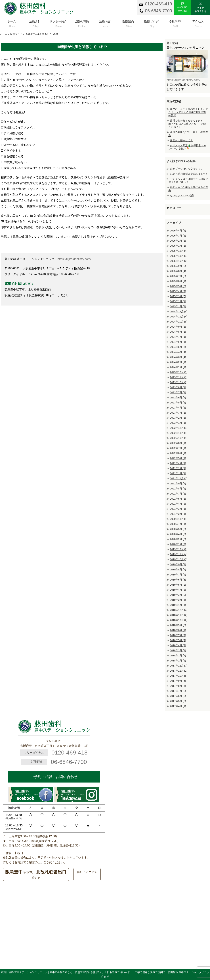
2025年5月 (178, 286)
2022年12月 (179, 428)
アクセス (198, 23)
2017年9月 (178, 681)
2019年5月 (178, 585)
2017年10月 (179, 676)
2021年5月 (178, 499)
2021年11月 (179, 478)
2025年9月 (178, 266)
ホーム (12, 23)
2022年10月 (179, 438)
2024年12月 (179, 311)
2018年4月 (178, 645)
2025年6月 (178, 281)
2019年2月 (178, 600)
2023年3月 (178, 413)
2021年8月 (178, 489)
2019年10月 (179, 559)
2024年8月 (178, 332)
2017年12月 (179, 666)
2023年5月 (178, 403)
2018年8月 (178, 630)
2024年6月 (178, 342)
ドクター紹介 (58, 23)
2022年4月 (178, 463)
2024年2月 (178, 362)
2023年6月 (178, 397)
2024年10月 (179, 322)
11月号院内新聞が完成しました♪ (189, 174)
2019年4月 (178, 590)
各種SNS (175, 23)
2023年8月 (178, 387)
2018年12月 (179, 610)
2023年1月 (178, 423)
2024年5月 (178, 347)
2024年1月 (178, 367)
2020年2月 (178, 539)
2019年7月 (178, 575)
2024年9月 (178, 327)
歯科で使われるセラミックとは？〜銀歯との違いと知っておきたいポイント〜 (187, 124)
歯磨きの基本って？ (181, 140)
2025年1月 (178, 306)
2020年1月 (178, 544)
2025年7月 (178, 276)
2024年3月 (178, 357)
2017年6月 (178, 696)
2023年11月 (179, 377)
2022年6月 (178, 453)
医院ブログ (152, 23)
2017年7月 (178, 691)
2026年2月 (178, 241)
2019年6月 (178, 580)
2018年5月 (178, 640)
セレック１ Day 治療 (182, 195)
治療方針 (35, 23)
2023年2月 (178, 418)
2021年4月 (178, 504)
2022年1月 (178, 473)
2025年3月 (178, 296)
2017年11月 (179, 671)
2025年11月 (179, 256)
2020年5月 (178, 529)
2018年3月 (178, 650)
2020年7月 (178, 524)
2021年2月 (178, 514)
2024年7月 (178, 337)
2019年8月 (178, 569)
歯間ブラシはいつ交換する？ (186, 169)
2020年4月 (178, 534)
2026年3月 (178, 236)
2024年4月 (178, 352)
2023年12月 (179, 372)
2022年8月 (178, 443)
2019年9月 (178, 564)
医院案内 (128, 23)
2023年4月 (178, 408)
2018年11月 (179, 615)
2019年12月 (179, 549)
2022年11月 (179, 433)
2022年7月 (178, 448)
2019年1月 (178, 605)
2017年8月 (178, 686)
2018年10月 (179, 620)
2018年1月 (178, 661)
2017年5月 (178, 701)
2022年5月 (178, 458)
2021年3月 (178, 509)
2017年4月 (178, 706)
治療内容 (105, 23)
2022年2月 (178, 468)
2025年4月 (178, 291)
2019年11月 (179, 554)
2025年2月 (178, 301)
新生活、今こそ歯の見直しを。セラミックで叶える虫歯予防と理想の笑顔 (188, 112)
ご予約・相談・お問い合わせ (54, 777)
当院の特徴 (82, 23)
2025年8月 (178, 271)
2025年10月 (179, 261)
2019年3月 (178, 595)
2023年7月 (178, 392)
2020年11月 (179, 519)
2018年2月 (178, 656)
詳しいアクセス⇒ (87, 874)
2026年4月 (178, 231)
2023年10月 (179, 382)
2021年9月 (178, 483)
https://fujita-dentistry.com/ (74, 259)
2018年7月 (178, 635)
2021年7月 (178, 494)
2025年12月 (179, 251)
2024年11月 (179, 317)
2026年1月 (178, 246)
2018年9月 (178, 625)
